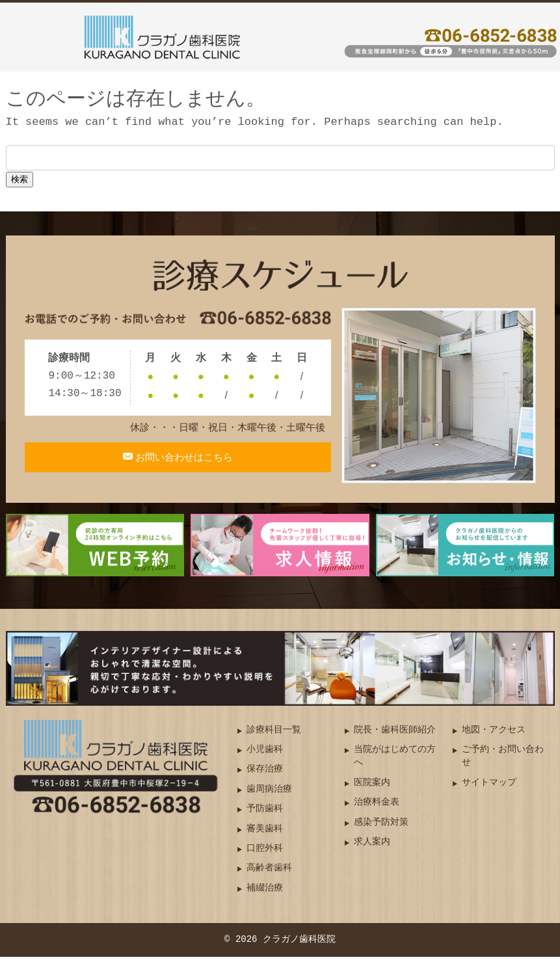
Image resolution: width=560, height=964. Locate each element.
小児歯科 (265, 757)
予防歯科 (265, 816)
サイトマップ (489, 790)
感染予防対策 (381, 829)
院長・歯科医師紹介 (395, 737)
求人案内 (372, 849)
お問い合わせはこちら (183, 465)
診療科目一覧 (274, 737)
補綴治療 (265, 895)
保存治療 (265, 776)
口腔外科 (265, 856)
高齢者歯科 (269, 875)
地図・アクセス (494, 737)
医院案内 (372, 790)
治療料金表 (377, 810)
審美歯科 (265, 836)
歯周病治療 (269, 797)
